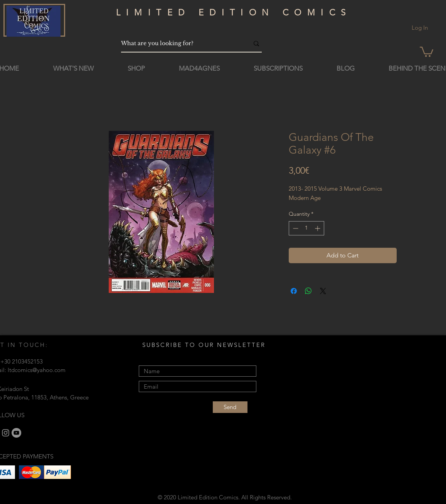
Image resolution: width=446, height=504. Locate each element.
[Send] (230, 407)
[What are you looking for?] (179, 43)
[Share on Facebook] (294, 291)
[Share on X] (323, 291)
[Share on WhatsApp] (308, 291)
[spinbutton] (306, 228)
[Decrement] (295, 228)
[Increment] (318, 228)
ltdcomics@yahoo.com (37, 370)
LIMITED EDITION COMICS (234, 13)
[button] (427, 51)
